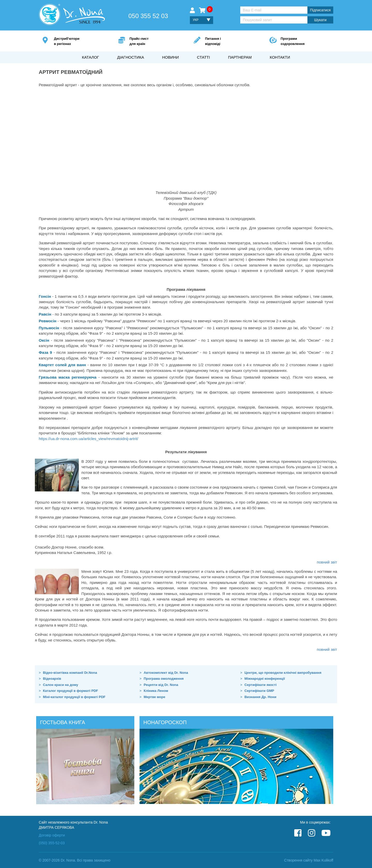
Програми (305, 41)
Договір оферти (52, 835)
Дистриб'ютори (78, 41)
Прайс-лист (154, 41)
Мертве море (154, 697)
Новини (170, 57)
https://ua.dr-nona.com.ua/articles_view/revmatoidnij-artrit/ (88, 439)
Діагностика (130, 57)
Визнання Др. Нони (260, 697)
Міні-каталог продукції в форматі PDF (74, 697)
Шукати (320, 20)
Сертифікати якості (260, 685)
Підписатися (320, 10)
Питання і (230, 41)
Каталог (90, 57)
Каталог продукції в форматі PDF (70, 691)
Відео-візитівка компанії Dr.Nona (70, 673)
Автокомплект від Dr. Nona (166, 673)
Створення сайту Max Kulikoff (309, 860)
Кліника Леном (156, 691)
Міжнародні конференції (265, 679)
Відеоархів (52, 679)
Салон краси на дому (60, 685)
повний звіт (327, 562)
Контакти (280, 57)
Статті (203, 57)
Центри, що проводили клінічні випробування (283, 673)
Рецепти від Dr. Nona (161, 685)
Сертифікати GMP (259, 691)
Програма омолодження (164, 679)
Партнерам (240, 57)
